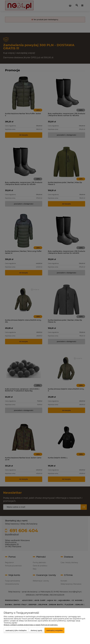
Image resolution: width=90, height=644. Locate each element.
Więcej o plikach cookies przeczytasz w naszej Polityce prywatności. (31, 625)
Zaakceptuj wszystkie (54, 630)
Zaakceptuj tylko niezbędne (16, 630)
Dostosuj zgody (36, 630)
